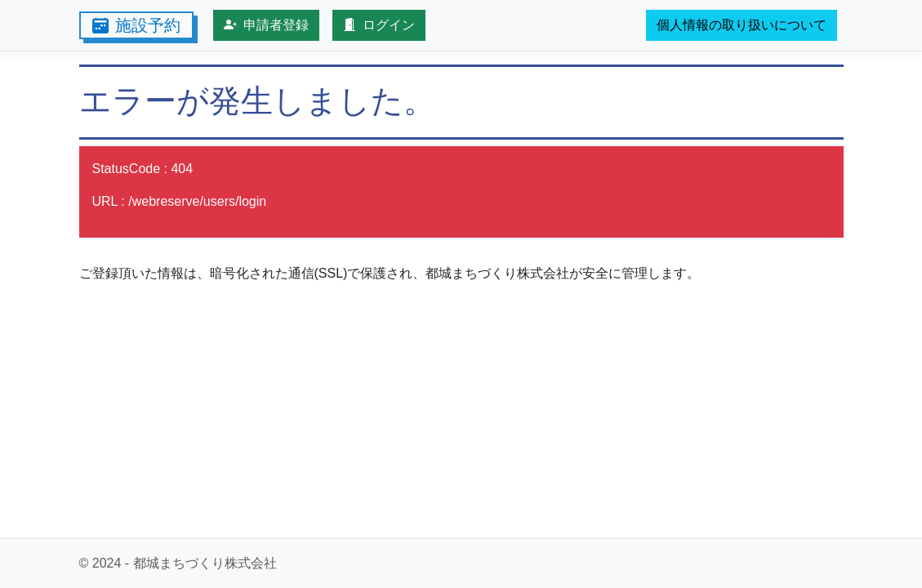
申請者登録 (266, 25)
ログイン (379, 25)
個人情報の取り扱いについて (742, 25)
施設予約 (136, 25)
